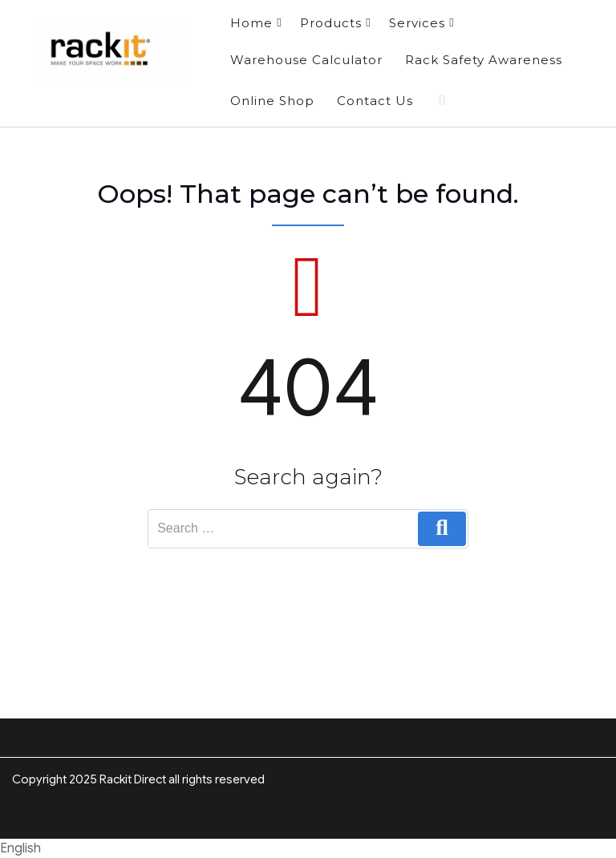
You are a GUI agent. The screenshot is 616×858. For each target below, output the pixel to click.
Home (256, 23)
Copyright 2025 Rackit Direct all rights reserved (138, 779)
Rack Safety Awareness (484, 60)
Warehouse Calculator (306, 60)
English (20, 848)
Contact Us (375, 101)
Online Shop (272, 101)
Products (335, 23)
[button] (308, 848)
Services (421, 23)
